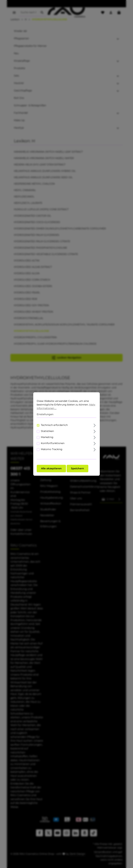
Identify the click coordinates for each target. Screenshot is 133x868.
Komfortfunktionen (53, 443)
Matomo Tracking (52, 449)
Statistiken (47, 431)
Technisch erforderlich (54, 425)
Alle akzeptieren (51, 468)
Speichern (77, 468)
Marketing (47, 437)
